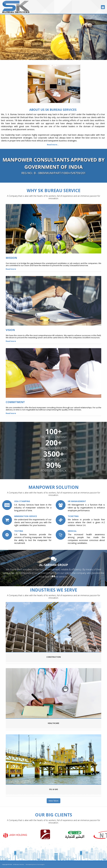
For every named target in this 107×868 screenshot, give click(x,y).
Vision (10, 330)
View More (53, 801)
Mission (11, 258)
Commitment (15, 402)
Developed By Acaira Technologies (35, 864)
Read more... (53, 145)
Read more (11, 269)
